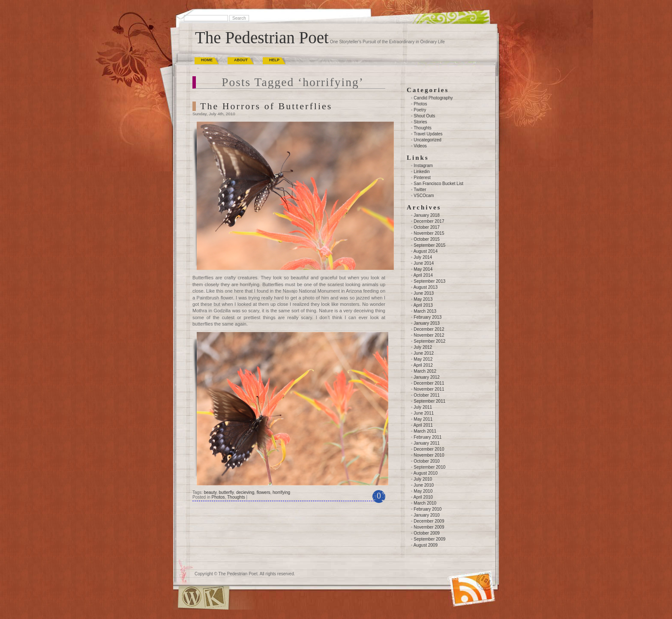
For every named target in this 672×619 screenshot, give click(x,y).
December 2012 (429, 329)
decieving (245, 492)
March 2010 (425, 503)
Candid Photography (433, 98)
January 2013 (427, 323)
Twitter (420, 190)
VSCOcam (424, 196)
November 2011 (429, 389)
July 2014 (423, 257)
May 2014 (423, 269)
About (241, 60)
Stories (420, 122)
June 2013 (424, 293)
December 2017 (429, 221)
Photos (218, 497)
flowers (264, 492)
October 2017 (427, 227)
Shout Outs (424, 116)
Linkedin (421, 172)
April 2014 (423, 275)
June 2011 (424, 413)
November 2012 (429, 335)
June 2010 (424, 485)
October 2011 (427, 395)
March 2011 (425, 431)
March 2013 (425, 311)
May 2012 (423, 359)
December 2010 (429, 449)
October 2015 (427, 239)
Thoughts (236, 497)
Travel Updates (428, 134)
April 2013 (423, 305)
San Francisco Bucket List (438, 184)
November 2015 (429, 233)
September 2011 (429, 401)
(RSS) (453, 579)
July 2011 (423, 407)
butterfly (226, 492)
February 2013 (427, 317)
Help (274, 60)
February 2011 (427, 437)
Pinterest (422, 178)
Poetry (420, 110)
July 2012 (423, 347)
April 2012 (423, 365)
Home (207, 60)
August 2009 (426, 545)
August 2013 (426, 287)
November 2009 (429, 527)
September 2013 (429, 281)
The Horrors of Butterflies (266, 106)
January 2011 (427, 443)
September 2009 (429, 539)
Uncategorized (427, 140)
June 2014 (424, 263)
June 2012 (424, 353)
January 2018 (427, 215)
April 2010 (423, 497)
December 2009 (429, 521)
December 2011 (429, 383)
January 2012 (427, 377)
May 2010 (423, 491)
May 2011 (423, 419)
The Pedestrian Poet (262, 37)
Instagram (423, 166)
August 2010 (426, 473)
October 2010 (427, 461)
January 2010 (427, 515)
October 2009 (427, 533)
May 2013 (423, 299)
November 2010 (429, 455)
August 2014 (426, 251)
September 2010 (429, 467)
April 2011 (423, 425)
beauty (210, 492)
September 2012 (429, 341)
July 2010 (423, 479)
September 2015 (429, 245)
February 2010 (427, 509)
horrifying (281, 492)
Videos (420, 146)
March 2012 (425, 371)
